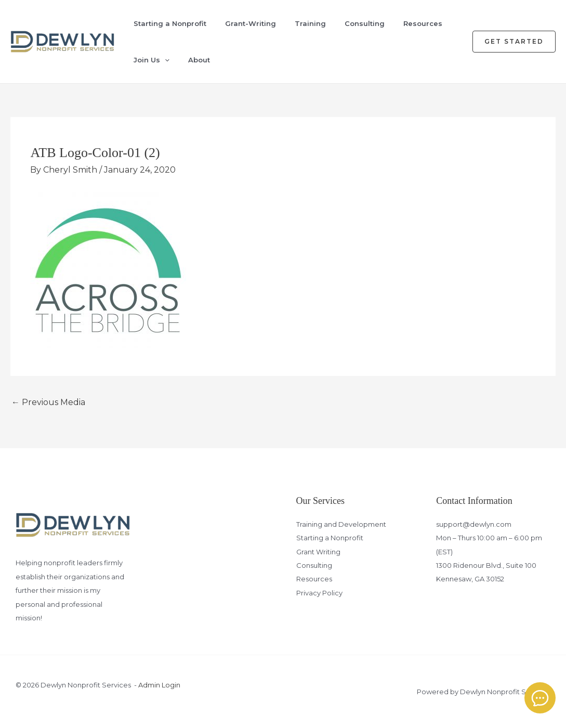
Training (310, 23)
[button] (514, 42)
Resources (423, 23)
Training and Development (341, 524)
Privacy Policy (319, 593)
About (199, 60)
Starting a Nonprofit (170, 23)
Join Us (152, 60)
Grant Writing (318, 552)
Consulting (365, 23)
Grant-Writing (251, 23)
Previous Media (48, 402)
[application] (165, 60)
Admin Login (159, 685)
